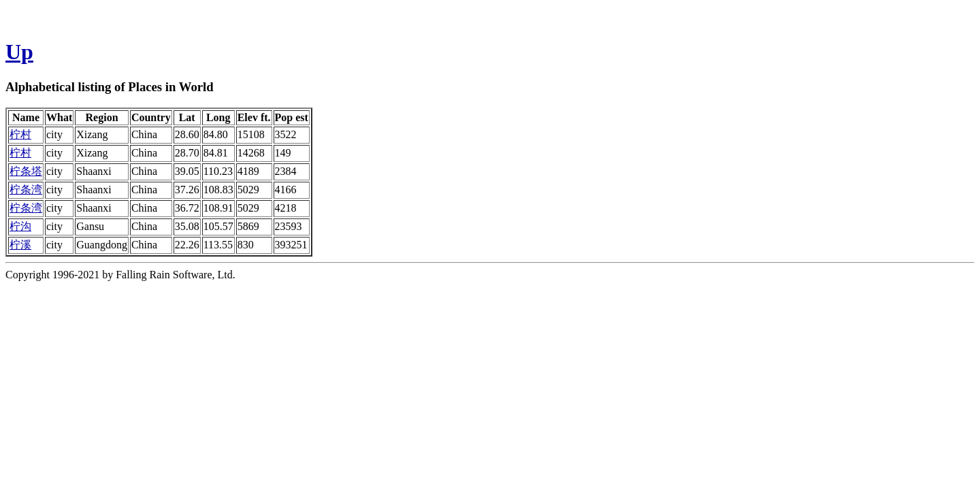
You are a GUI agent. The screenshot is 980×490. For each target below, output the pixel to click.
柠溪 (20, 245)
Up (19, 52)
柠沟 (20, 226)
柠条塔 (26, 171)
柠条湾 (26, 190)
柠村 (20, 134)
